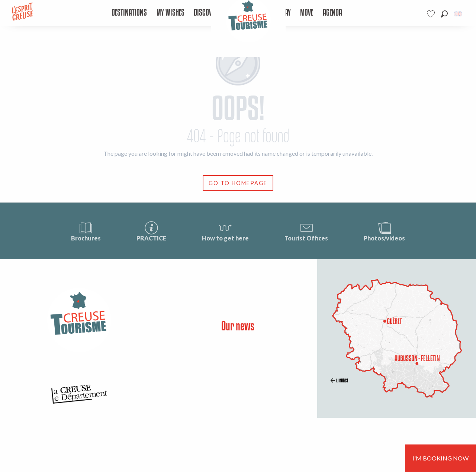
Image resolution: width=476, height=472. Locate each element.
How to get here (225, 231)
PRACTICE (151, 231)
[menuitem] (129, 13)
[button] (444, 14)
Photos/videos (384, 231)
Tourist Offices (306, 231)
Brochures (86, 231)
